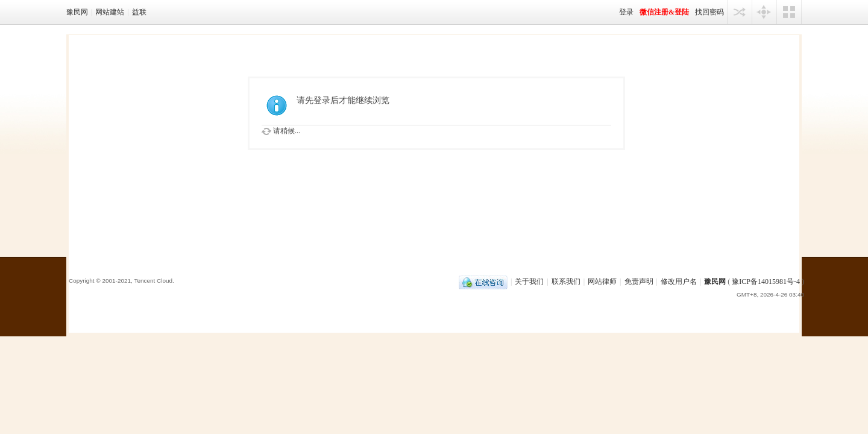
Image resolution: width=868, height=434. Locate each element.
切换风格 (789, 12)
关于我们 (529, 281)
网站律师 (602, 281)
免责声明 (639, 281)
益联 (139, 12)
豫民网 (77, 12)
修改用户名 (679, 281)
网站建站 (110, 12)
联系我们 (566, 281)
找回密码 (709, 12)
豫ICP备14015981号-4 (766, 281)
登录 (626, 12)
